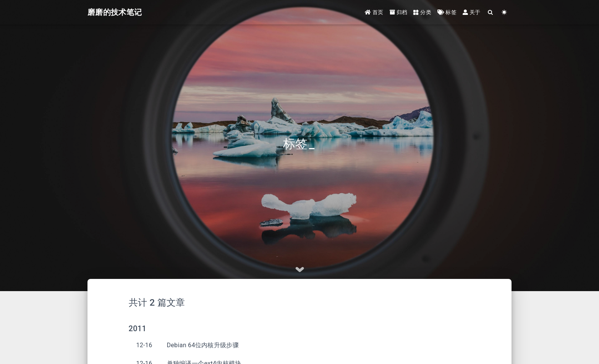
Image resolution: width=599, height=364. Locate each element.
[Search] (491, 12)
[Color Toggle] (504, 12)
